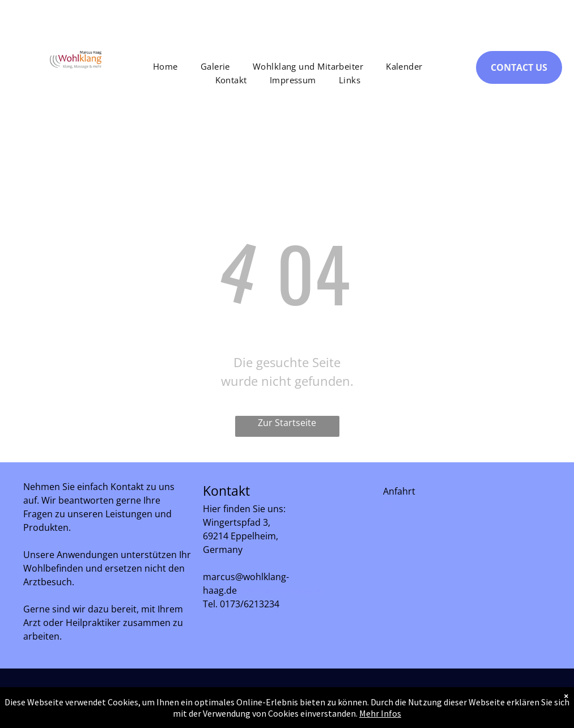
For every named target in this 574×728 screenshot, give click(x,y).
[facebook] (494, 704)
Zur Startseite (287, 423)
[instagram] (524, 704)
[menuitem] (165, 66)
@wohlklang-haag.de (281, 590)
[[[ (387, 505)
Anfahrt (399, 491)
